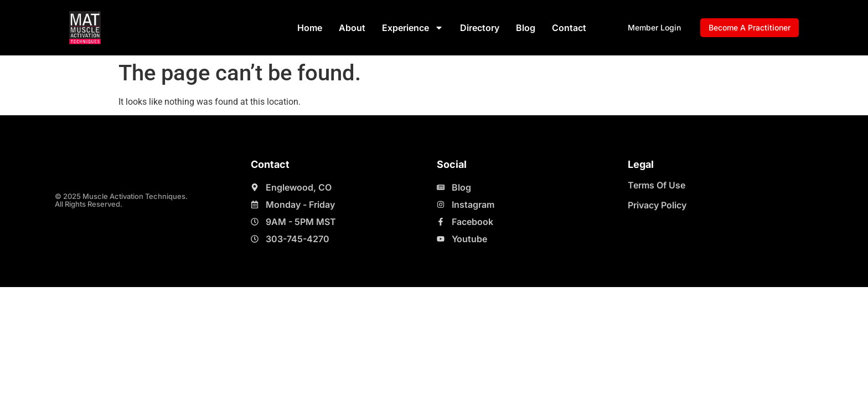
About (352, 28)
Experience (413, 28)
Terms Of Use (657, 185)
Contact (569, 28)
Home (310, 28)
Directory (480, 28)
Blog (526, 28)
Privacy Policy (657, 205)
